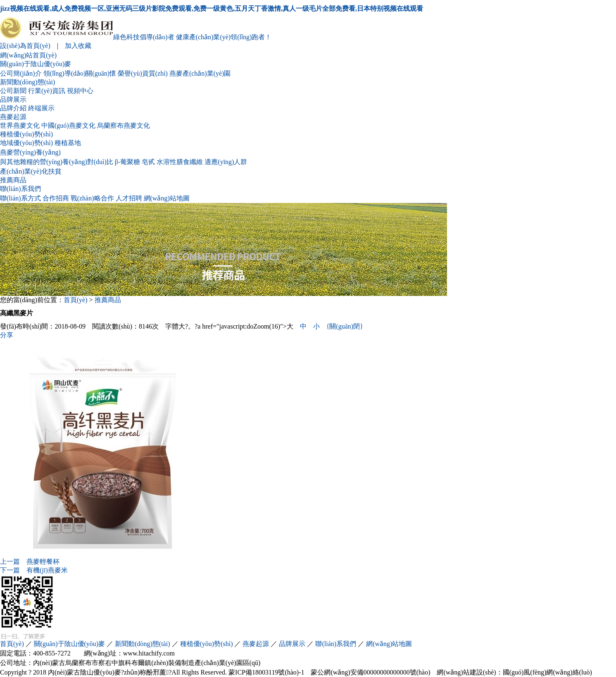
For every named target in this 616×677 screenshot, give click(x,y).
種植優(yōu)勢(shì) (26, 134)
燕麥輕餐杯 (30, 561)
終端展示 (41, 108)
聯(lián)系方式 (20, 198)
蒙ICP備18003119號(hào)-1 (266, 672)
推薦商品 (13, 180)
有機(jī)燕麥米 (34, 570)
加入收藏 (78, 46)
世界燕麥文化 (20, 125)
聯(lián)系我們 (20, 189)
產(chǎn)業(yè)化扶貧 (31, 171)
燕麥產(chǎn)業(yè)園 (200, 73)
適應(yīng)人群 (226, 162)
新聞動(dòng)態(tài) (27, 82)
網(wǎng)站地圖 (167, 198)
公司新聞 (13, 91)
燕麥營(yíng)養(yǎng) (30, 152)
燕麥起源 (13, 117)
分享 (7, 335)
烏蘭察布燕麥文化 (124, 125)
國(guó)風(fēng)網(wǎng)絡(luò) (547, 672)
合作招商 (56, 198)
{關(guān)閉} (345, 326)
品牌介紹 (13, 108)
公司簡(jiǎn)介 (21, 73)
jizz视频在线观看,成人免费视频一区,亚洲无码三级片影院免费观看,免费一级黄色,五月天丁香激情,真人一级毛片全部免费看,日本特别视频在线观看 (212, 8)
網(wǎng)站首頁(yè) (28, 55)
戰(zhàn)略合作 (92, 198)
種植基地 (68, 143)
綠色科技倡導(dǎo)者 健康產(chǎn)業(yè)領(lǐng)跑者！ (136, 37)
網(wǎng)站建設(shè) (466, 672)
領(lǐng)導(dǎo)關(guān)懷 (80, 73)
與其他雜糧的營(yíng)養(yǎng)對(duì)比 (57, 162)
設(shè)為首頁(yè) (25, 46)
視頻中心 (80, 91)
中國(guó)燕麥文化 (68, 125)
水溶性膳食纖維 (180, 162)
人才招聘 (129, 198)
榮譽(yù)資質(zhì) (143, 73)
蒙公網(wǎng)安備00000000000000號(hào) (370, 672)
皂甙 (148, 162)
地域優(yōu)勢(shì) (26, 143)
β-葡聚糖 (127, 162)
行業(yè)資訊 (47, 91)
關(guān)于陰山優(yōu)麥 (36, 64)
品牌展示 (13, 99)
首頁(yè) (76, 300)
